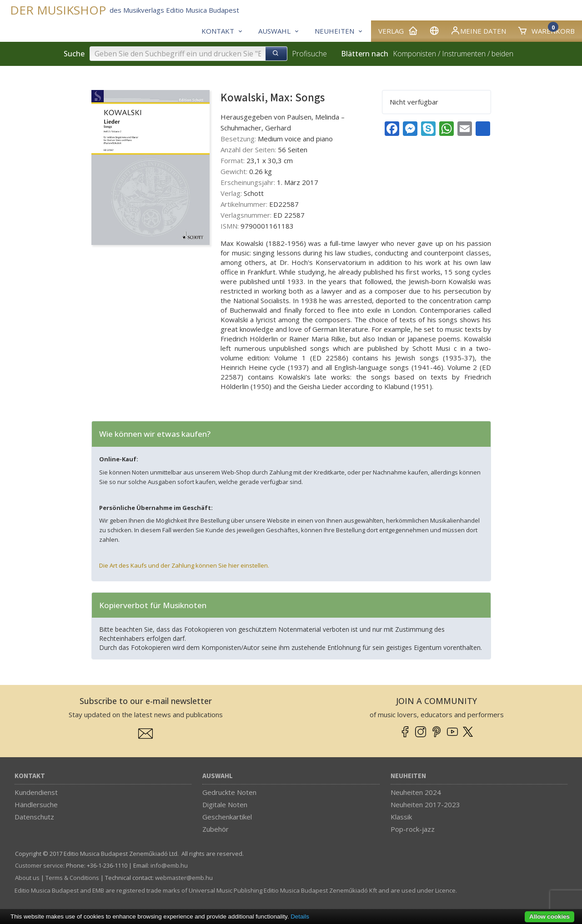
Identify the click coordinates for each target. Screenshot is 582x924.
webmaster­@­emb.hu (184, 878)
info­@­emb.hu (169, 865)
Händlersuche (36, 804)
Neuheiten (408, 776)
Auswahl (218, 776)
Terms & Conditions (72, 878)
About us (27, 878)
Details (300, 917)
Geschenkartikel (227, 817)
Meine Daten (478, 30)
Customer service (39, 865)
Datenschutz (34, 817)
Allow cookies (549, 917)
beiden (502, 54)
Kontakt (30, 776)
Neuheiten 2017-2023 (425, 804)
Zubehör (216, 829)
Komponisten (414, 54)
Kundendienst (36, 792)
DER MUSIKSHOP (58, 10)
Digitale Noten (225, 804)
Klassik (401, 817)
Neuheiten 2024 (416, 792)
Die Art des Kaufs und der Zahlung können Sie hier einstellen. (184, 565)
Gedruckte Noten (229, 792)
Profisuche (309, 54)
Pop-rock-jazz (413, 829)
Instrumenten (464, 54)
